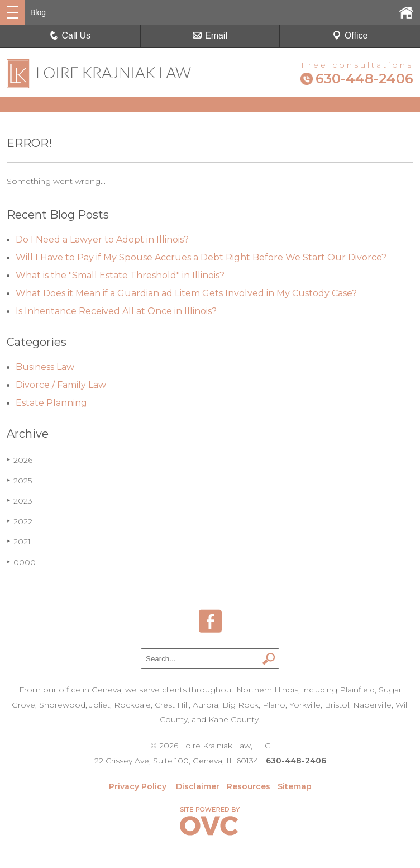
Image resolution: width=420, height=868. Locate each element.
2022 (20, 521)
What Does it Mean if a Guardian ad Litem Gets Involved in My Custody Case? (186, 293)
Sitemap (295, 786)
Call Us (70, 35)
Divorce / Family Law (61, 385)
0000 (21, 562)
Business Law (45, 367)
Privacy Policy (138, 786)
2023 (20, 501)
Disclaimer (198, 786)
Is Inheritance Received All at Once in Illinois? (116, 311)
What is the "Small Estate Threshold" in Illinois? (120, 275)
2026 (20, 460)
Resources (249, 786)
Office (350, 35)
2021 (19, 542)
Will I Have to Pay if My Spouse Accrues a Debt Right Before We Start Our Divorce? (201, 257)
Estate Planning (51, 403)
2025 (19, 481)
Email (210, 35)
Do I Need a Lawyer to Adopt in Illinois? (102, 239)
